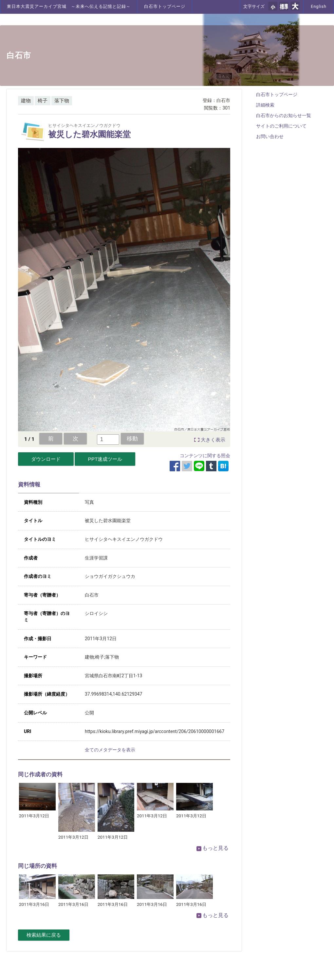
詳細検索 (265, 105)
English (319, 6)
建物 (26, 101)
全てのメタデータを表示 (110, 750)
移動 (132, 439)
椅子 (43, 101)
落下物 (62, 101)
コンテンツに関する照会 (205, 456)
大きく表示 (213, 440)
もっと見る (213, 848)
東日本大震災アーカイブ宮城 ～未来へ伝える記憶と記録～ (69, 6)
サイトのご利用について (281, 126)
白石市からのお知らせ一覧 (284, 115)
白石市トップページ (165, 6)
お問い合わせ (270, 136)
